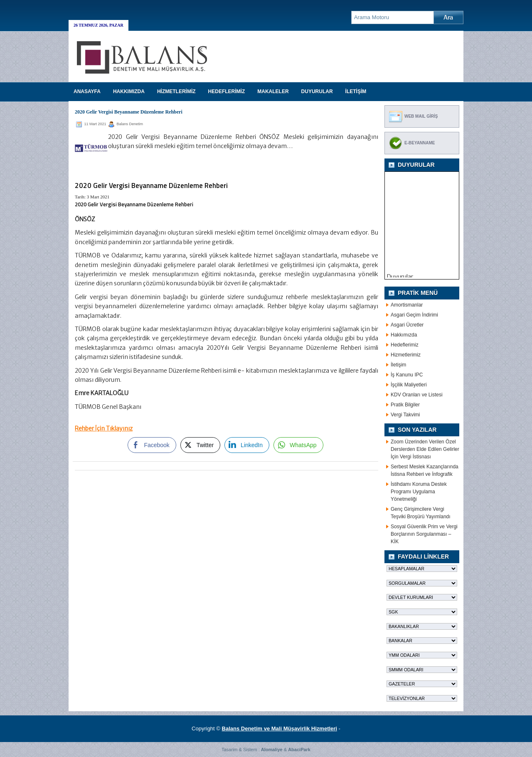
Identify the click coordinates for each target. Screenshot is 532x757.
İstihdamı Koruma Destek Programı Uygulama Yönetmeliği (419, 492)
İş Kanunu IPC (407, 375)
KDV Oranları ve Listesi (417, 395)
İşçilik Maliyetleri (409, 385)
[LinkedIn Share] (247, 445)
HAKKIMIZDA (129, 92)
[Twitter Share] (200, 445)
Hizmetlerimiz (406, 355)
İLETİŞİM (356, 92)
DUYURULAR (317, 92)
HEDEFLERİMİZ (227, 92)
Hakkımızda (404, 335)
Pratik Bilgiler (405, 405)
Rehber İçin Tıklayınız (104, 428)
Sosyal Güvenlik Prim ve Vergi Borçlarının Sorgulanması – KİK (424, 534)
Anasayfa (87, 92)
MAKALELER (273, 92)
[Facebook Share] (152, 445)
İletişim (398, 365)
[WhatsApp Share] (298, 445)
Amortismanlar (407, 305)
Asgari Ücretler (407, 325)
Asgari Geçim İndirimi (414, 315)
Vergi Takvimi (405, 415)
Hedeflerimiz (405, 345)
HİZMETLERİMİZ (176, 92)
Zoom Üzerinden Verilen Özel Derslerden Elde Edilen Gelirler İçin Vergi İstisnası (425, 449)
